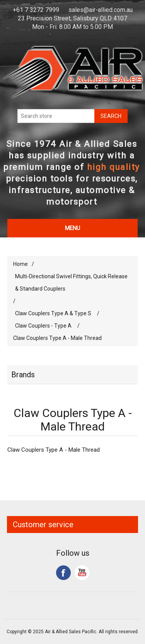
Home (20, 264)
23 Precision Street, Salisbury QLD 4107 (72, 18)
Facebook (63, 573)
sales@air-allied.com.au (101, 10)
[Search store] (56, 116)
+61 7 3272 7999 (36, 10)
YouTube (82, 573)
